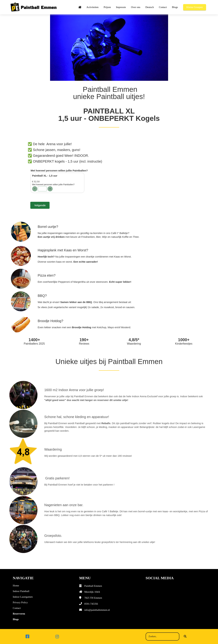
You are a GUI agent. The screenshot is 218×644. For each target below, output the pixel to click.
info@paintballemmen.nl (97, 610)
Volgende (40, 205)
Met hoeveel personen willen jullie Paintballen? (59, 171)
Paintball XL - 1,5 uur (45, 176)
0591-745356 (91, 604)
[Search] (185, 637)
